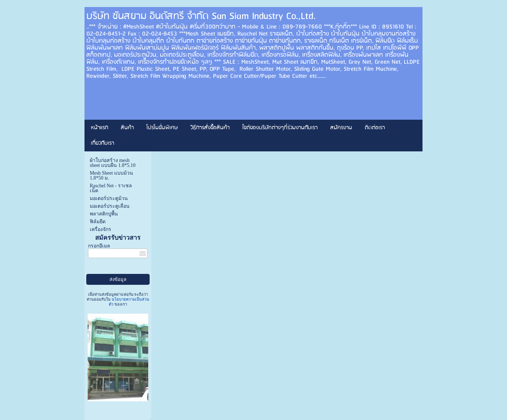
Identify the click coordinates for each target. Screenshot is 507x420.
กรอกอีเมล (99, 246)
